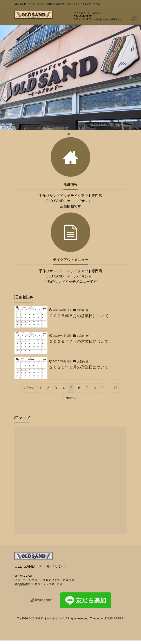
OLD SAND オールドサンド (46, 618)
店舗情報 (70, 184)
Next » (70, 398)
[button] (11, 77)
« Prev (28, 388)
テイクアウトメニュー (70, 260)
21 (116, 388)
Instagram (41, 600)
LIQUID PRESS (113, 618)
